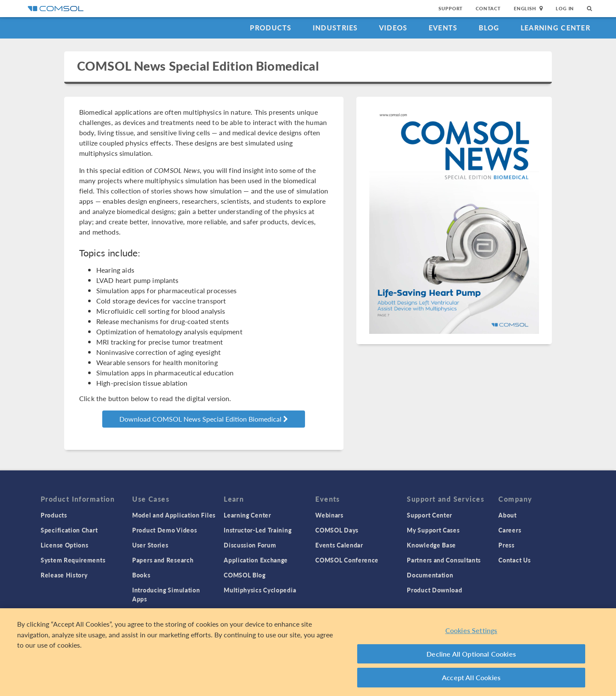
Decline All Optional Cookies (471, 654)
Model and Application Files (174, 515)
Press (506, 545)
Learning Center (555, 28)
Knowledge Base (431, 545)
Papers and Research (163, 560)
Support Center (429, 515)
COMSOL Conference (347, 560)
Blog (489, 28)
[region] (308, 652)
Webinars (329, 515)
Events (443, 28)
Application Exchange (256, 560)
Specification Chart (69, 530)
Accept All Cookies (471, 677)
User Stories (150, 545)
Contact (488, 8)
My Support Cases (433, 530)
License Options (65, 545)
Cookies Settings (471, 630)
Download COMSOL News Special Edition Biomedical (204, 419)
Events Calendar (339, 545)
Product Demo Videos (164, 530)
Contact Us (514, 560)
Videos (393, 28)
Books (141, 575)
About (508, 515)
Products (271, 28)
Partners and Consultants (444, 560)
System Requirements (73, 560)
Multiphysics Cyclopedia (260, 590)
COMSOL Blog (245, 575)
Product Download (434, 590)
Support (451, 8)
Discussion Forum (250, 545)
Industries (335, 28)
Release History (64, 575)
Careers (510, 530)
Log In (565, 8)
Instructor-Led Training (258, 530)
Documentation (430, 575)
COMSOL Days (337, 530)
